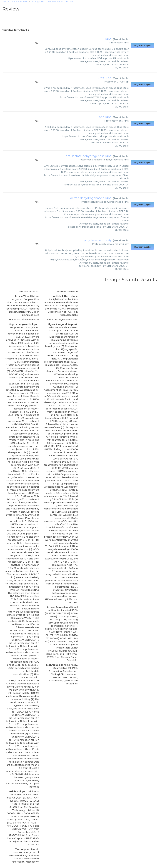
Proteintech (121, 39)
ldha (108, 39)
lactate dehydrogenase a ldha (91, 198)
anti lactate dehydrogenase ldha (89, 156)
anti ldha (105, 117)
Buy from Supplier (142, 46)
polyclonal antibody (98, 240)
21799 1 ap (105, 78)
